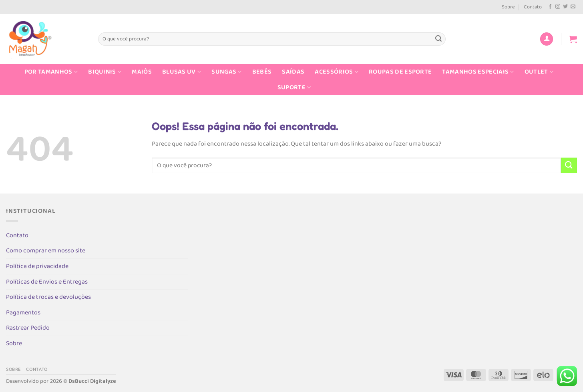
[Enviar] (438, 39)
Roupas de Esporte (400, 72)
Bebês (262, 72)
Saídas (293, 72)
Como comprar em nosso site (46, 251)
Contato (533, 7)
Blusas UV (182, 72)
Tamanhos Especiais (478, 72)
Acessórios (337, 72)
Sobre (508, 7)
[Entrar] (547, 39)
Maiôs (142, 72)
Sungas (226, 72)
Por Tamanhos (51, 72)
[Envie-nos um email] (573, 7)
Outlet (539, 72)
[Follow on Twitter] (565, 7)
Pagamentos (23, 313)
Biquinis (105, 72)
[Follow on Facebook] (550, 7)
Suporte (294, 87)
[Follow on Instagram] (558, 7)
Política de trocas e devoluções (48, 297)
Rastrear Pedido (28, 328)
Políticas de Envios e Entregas (47, 282)
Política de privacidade (37, 266)
